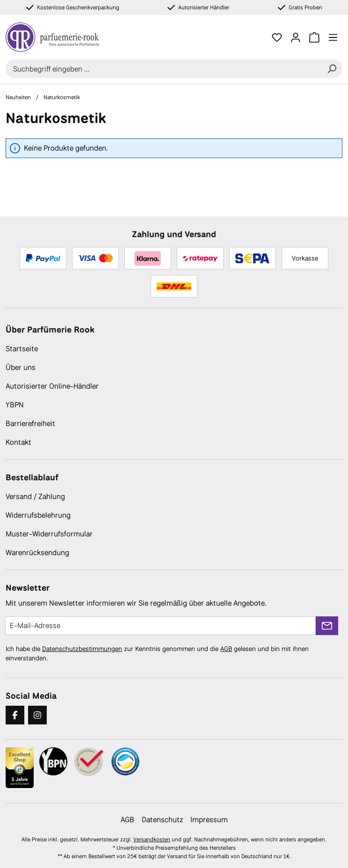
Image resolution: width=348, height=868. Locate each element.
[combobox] (163, 69)
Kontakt (18, 442)
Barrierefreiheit (30, 423)
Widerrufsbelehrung (38, 515)
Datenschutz (162, 820)
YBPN (15, 405)
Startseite (22, 349)
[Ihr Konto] (296, 37)
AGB (226, 649)
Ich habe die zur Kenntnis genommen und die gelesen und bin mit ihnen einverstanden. (157, 653)
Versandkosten (152, 839)
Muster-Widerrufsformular (49, 534)
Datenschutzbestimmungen (82, 649)
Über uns (21, 367)
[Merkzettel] (277, 37)
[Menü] (333, 37)
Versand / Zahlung (35, 496)
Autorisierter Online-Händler (52, 386)
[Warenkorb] (314, 37)
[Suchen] (332, 69)
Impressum (209, 820)
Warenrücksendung (37, 553)
